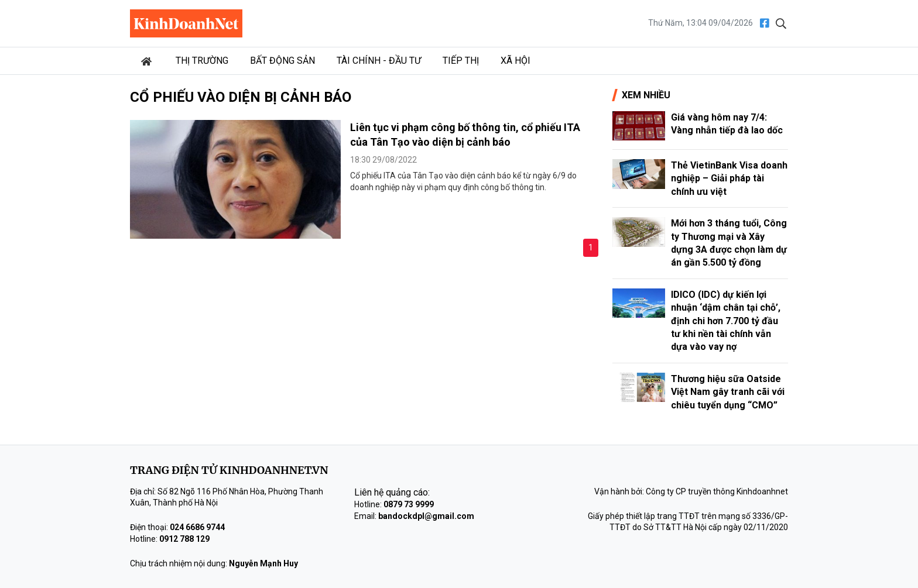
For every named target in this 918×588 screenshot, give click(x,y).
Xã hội (515, 61)
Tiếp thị (461, 61)
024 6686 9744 (197, 527)
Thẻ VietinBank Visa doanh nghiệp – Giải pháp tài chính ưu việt (729, 178)
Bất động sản (282, 61)
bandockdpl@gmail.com (426, 516)
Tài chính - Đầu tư (379, 61)
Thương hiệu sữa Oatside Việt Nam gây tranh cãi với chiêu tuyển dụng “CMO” (728, 392)
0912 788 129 (184, 539)
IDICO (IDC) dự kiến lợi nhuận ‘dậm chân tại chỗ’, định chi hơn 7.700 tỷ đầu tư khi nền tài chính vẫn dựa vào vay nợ (726, 321)
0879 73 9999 (409, 504)
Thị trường (202, 61)
